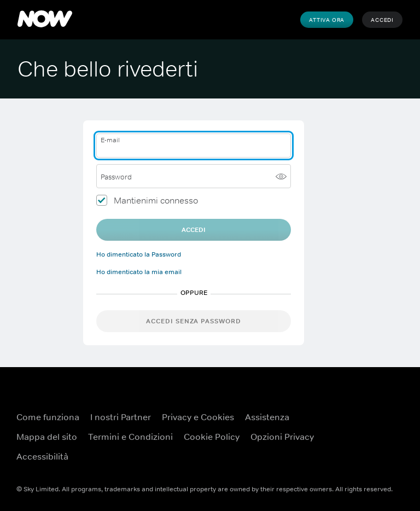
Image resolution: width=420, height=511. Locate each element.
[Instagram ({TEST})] (393, 451)
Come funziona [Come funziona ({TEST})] (48, 417)
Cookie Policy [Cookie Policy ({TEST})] (212, 437)
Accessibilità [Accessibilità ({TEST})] (42, 456)
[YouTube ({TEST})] (393, 420)
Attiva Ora (327, 20)
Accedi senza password (194, 321)
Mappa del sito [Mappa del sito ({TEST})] (47, 437)
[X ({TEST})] (364, 451)
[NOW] (45, 20)
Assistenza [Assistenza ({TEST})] (267, 417)
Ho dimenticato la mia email (139, 272)
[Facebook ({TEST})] (364, 420)
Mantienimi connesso (156, 200)
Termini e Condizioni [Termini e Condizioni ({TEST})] (130, 437)
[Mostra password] (281, 176)
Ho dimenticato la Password (139, 254)
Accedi (382, 20)
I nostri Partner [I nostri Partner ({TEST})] (121, 417)
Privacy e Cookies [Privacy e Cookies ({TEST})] (198, 417)
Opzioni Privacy (282, 437)
